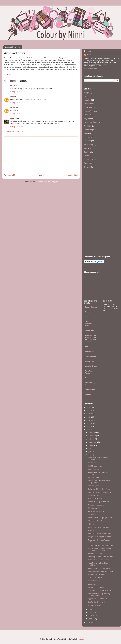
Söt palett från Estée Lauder (98, 560)
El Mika (88, 317)
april (90, 609)
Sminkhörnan (90, 390)
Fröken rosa (89, 331)
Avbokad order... (94, 478)
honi (86, 346)
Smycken (87, 141)
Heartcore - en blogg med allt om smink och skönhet (90, 339)
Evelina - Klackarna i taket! (89, 324)
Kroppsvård (88, 111)
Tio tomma (88, 145)
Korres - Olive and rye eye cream (100, 518)
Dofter (86, 96)
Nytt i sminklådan (90, 122)
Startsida (42, 175)
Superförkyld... (93, 469)
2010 (89, 623)
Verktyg (87, 156)
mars (91, 612)
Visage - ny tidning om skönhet (99, 537)
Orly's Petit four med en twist (99, 527)
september (93, 442)
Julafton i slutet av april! (97, 602)
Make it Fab (89, 361)
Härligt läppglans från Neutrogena (100, 571)
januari (91, 619)
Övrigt (86, 167)
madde (12, 85)
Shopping (88, 137)
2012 (89, 427)
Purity (87, 378)
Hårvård (87, 104)
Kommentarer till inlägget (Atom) (47, 182)
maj (90, 455)
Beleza (87, 312)
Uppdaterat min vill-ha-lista (98, 599)
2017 (89, 411)
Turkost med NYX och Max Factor (100, 545)
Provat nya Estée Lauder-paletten (100, 557)
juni (90, 452)
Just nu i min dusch (95, 578)
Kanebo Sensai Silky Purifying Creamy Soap (99, 595)
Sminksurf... (92, 463)
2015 (89, 417)
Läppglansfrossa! (94, 605)
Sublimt (88, 395)
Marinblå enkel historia (96, 575)
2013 (89, 423)
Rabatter (91, 530)
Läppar (87, 115)
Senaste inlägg (11, 175)
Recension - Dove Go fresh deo (100, 534)
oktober (92, 439)
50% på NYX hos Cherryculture (100, 590)
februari (92, 616)
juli (90, 448)
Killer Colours (90, 351)
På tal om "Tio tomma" (96, 511)
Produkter (88, 126)
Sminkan (13, 118)
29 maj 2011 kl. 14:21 (18, 127)
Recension (88, 130)
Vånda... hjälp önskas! (96, 499)
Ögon (86, 163)
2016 (89, 414)
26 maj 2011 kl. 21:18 (18, 92)
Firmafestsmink (94, 508)
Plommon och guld (95, 521)
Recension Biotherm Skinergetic (100, 492)
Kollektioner (88, 107)
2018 (89, 408)
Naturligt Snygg (91, 366)
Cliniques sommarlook (96, 587)
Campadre (92, 584)
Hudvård (87, 100)
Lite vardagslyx (94, 486)
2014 (89, 420)
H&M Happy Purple (95, 466)
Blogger (81, 639)
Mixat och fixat (93, 495)
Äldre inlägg (73, 175)
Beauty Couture (91, 307)
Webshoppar (89, 159)
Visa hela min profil (91, 68)
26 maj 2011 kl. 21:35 (18, 103)
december (92, 433)
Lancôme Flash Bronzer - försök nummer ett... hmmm (100, 549)
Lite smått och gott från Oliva (99, 502)
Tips (86, 148)
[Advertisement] (41, 154)
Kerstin (13, 107)
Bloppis (87, 93)
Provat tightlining (94, 581)
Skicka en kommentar (15, 132)
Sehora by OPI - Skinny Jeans (99, 489)
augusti (92, 445)
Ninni (12, 96)
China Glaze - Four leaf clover (99, 568)
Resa (86, 133)
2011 (89, 430)
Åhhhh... (91, 524)
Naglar (86, 119)
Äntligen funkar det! (95, 553)
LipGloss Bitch (90, 356)
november (92, 436)
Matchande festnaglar (96, 505)
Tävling (87, 152)
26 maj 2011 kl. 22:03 (18, 114)
